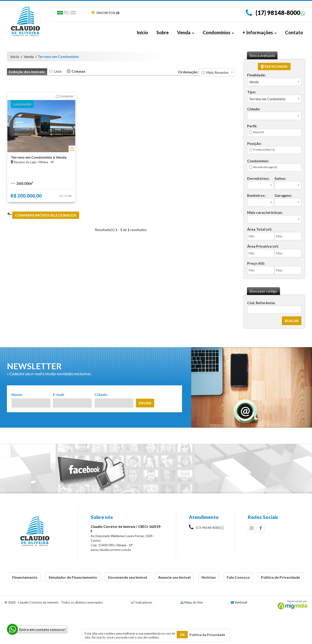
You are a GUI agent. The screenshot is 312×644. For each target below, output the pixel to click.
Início (142, 32)
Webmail (241, 602)
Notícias (209, 577)
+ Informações (260, 32)
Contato (294, 32)
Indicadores (142, 602)
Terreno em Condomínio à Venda (39, 157)
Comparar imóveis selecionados (46, 215)
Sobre (163, 32)
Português (60, 14)
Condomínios (218, 32)
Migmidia (291, 605)
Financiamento (25, 577)
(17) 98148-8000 (278, 13)
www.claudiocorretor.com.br (111, 550)
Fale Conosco (238, 577)
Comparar (65, 96)
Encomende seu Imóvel (128, 577)
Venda (186, 32)
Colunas (78, 71)
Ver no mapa (274, 66)
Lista (58, 71)
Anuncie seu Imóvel (174, 577)
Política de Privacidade (280, 577)
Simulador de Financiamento (73, 577)
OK (182, 635)
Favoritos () (105, 13)
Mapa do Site (194, 602)
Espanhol (73, 14)
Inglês (66, 14)
